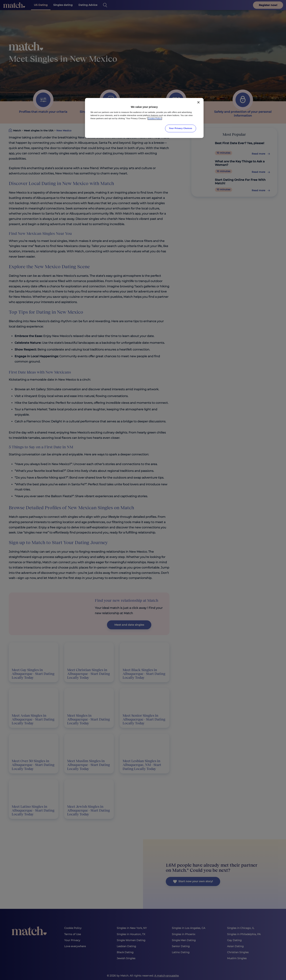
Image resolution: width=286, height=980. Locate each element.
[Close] (198, 102)
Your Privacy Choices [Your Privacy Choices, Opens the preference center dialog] (181, 128)
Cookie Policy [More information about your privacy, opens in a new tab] (155, 118)
